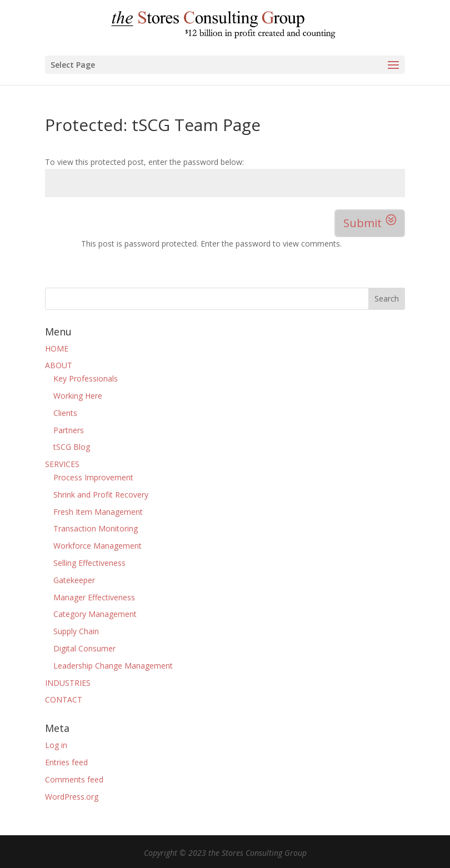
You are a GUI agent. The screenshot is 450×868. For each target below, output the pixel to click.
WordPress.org (72, 797)
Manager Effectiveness (94, 597)
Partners (69, 430)
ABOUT (59, 365)
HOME (57, 348)
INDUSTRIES (68, 683)
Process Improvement (93, 477)
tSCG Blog (72, 447)
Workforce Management (97, 546)
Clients (65, 413)
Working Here (78, 396)
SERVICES (62, 464)
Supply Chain (76, 631)
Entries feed (66, 762)
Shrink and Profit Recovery (101, 495)
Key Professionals (86, 378)
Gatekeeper (74, 580)
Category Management (95, 614)
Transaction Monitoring (96, 528)
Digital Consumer (84, 648)
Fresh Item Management (98, 512)
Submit (362, 223)
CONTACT (64, 699)
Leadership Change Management (113, 666)
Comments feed (74, 779)
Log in (56, 745)
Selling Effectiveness (89, 563)
